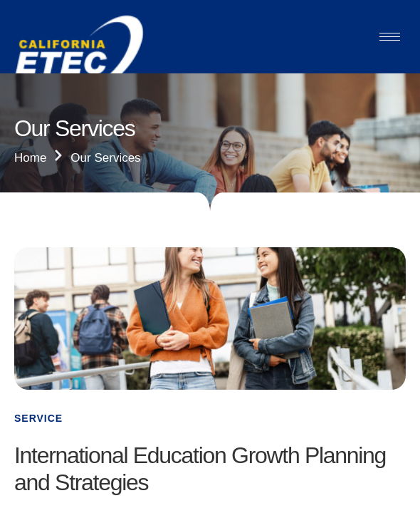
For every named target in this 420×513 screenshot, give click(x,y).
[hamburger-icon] (390, 37)
